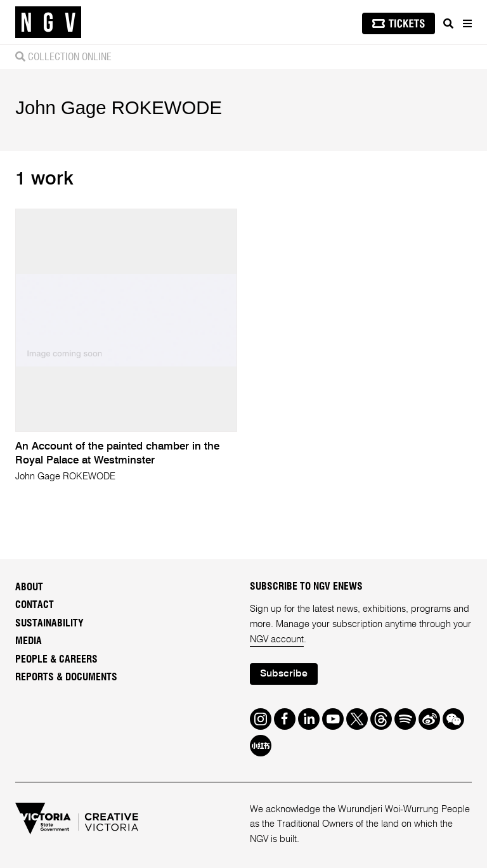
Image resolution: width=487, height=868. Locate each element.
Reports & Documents (66, 677)
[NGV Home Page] (48, 23)
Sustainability (49, 623)
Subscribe (284, 674)
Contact (35, 605)
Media (29, 641)
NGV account (277, 640)
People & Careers (56, 659)
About (29, 587)
